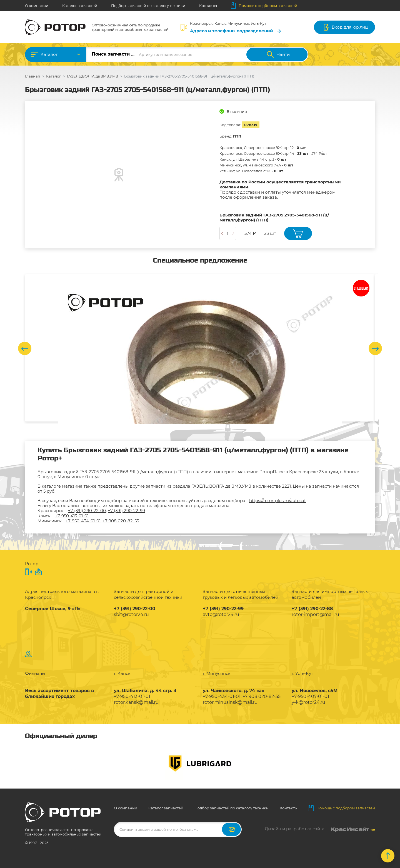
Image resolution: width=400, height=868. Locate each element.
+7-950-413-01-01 (72, 516)
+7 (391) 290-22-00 (87, 511)
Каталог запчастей (80, 6)
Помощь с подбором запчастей (264, 6)
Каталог (49, 54)
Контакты (208, 6)
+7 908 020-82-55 (121, 521)
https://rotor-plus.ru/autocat (277, 501)
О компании (37, 6)
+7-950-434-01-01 (83, 521)
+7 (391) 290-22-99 (126, 511)
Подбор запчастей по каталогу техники (148, 6)
